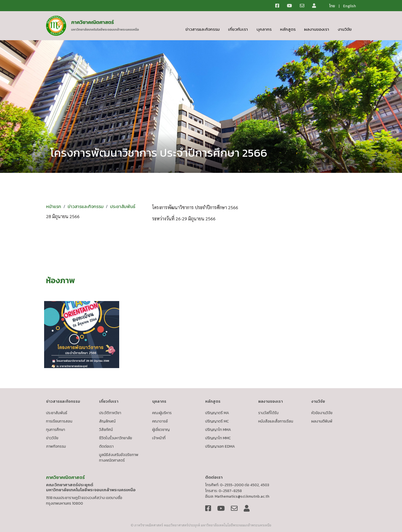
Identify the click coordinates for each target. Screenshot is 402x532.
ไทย (332, 6)
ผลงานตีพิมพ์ (322, 421)
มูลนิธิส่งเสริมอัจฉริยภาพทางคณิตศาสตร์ (119, 457)
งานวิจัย (345, 29)
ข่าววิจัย (52, 438)
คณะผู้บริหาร (162, 413)
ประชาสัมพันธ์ (123, 206)
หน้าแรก (54, 206)
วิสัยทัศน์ (106, 430)
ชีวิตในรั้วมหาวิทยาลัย (116, 438)
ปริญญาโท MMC (218, 438)
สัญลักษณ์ (107, 421)
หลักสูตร (288, 29)
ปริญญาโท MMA (218, 430)
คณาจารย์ (160, 421)
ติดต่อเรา (106, 446)
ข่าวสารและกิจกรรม (203, 29)
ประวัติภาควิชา (110, 413)
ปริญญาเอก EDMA (220, 446)
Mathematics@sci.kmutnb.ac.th (242, 496)
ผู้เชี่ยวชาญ (161, 430)
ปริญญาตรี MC (217, 421)
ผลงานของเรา (317, 29)
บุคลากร (264, 29)
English (350, 6)
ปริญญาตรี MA (217, 413)
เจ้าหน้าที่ (159, 438)
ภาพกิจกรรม (56, 446)
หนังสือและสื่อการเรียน (276, 421)
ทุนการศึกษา (56, 430)
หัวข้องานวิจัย (322, 413)
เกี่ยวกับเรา (238, 29)
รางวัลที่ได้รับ (268, 413)
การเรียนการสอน (59, 421)
